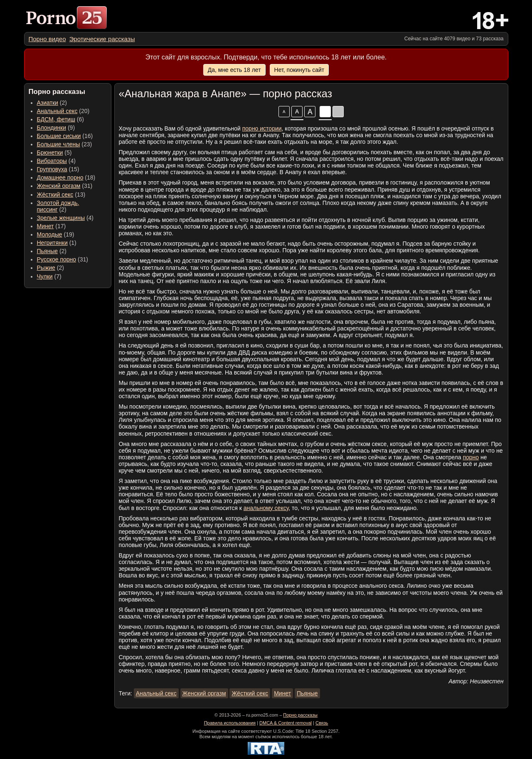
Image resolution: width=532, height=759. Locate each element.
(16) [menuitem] (65, 136)
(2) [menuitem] (52, 103)
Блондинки (52, 128)
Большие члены (59, 144)
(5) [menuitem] (54, 153)
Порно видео (47, 39)
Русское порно (57, 259)
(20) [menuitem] (63, 111)
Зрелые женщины (61, 218)
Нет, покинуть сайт (299, 70)
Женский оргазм (59, 186)
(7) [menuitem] (49, 276)
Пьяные (48, 251)
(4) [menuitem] (56, 161)
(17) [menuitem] (52, 226)
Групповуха (52, 169)
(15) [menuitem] (58, 169)
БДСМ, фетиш (56, 119)
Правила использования (230, 723)
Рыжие (46, 268)
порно (471, 457)
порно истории (262, 128)
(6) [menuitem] (60, 119)
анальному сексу (266, 508)
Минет (46, 226)
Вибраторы (52, 161)
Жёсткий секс (55, 195)
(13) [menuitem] (61, 195)
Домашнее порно (60, 177)
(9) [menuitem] (56, 128)
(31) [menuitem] (65, 186)
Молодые (50, 234)
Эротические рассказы (102, 39)
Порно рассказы (300, 715)
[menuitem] (47, 39)
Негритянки (52, 243)
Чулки (45, 276)
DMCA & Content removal (286, 723)
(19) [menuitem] (56, 234)
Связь (322, 723)
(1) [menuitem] (57, 243)
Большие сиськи (59, 136)
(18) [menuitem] (66, 177)
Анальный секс (57, 111)
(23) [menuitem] (65, 144)
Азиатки (48, 103)
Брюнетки (50, 153)
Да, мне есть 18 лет (234, 70)
